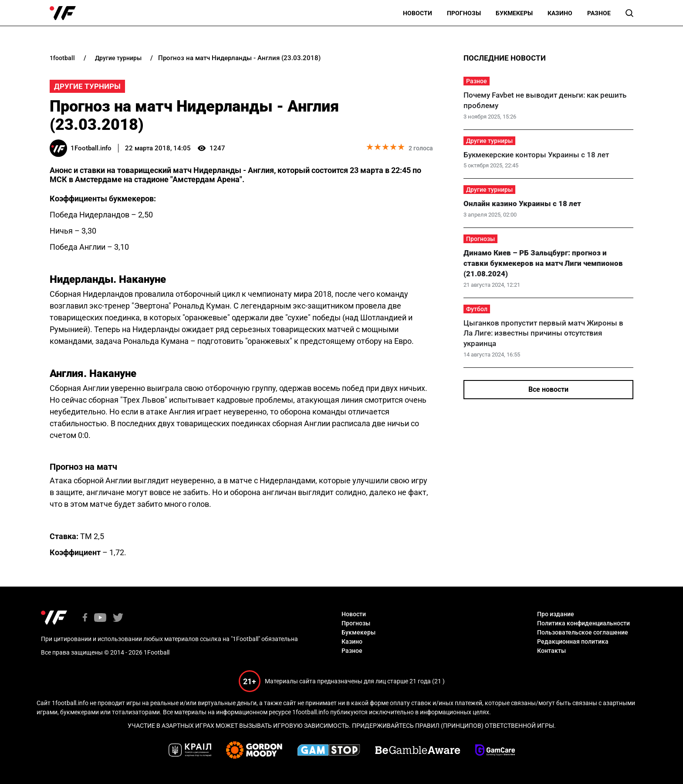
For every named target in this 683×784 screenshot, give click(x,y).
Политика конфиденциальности (583, 623)
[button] (629, 13)
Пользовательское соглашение (583, 632)
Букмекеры (514, 13)
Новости (418, 13)
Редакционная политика (573, 641)
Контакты (551, 651)
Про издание (556, 614)
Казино (560, 13)
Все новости (548, 389)
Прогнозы (464, 13)
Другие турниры (87, 86)
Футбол (477, 309)
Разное (599, 13)
